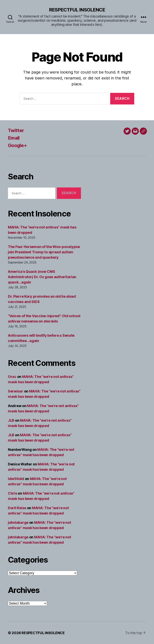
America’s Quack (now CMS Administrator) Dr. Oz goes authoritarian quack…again (42, 277)
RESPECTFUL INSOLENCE (77, 10)
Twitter (16, 130)
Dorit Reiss (17, 508)
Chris (13, 493)
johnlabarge (18, 522)
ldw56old (16, 479)
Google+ (17, 145)
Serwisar (16, 391)
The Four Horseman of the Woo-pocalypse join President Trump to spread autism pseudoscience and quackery (44, 252)
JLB (11, 420)
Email (14, 138)
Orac (12, 377)
